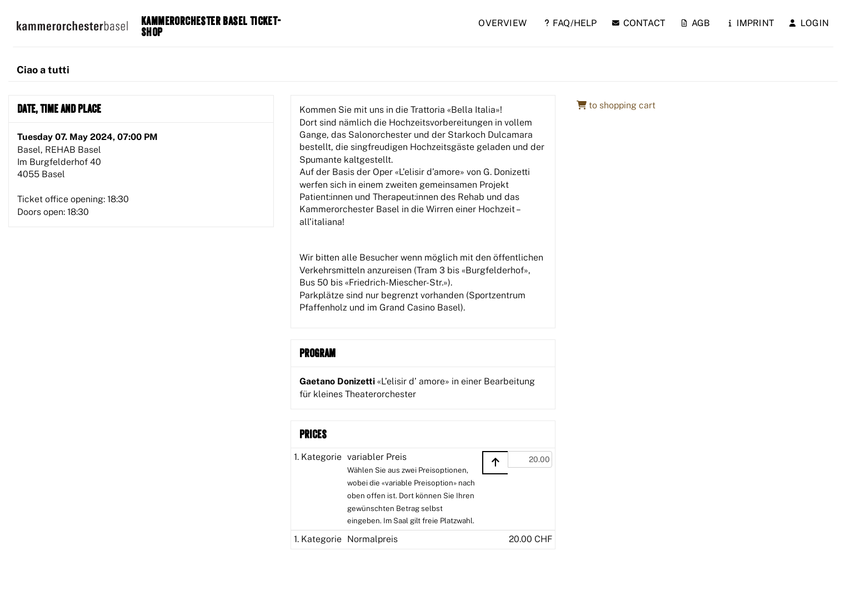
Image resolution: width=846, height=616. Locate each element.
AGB (696, 23)
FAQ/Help (571, 23)
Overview (502, 23)
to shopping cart (616, 105)
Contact (639, 23)
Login (809, 23)
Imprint (752, 23)
